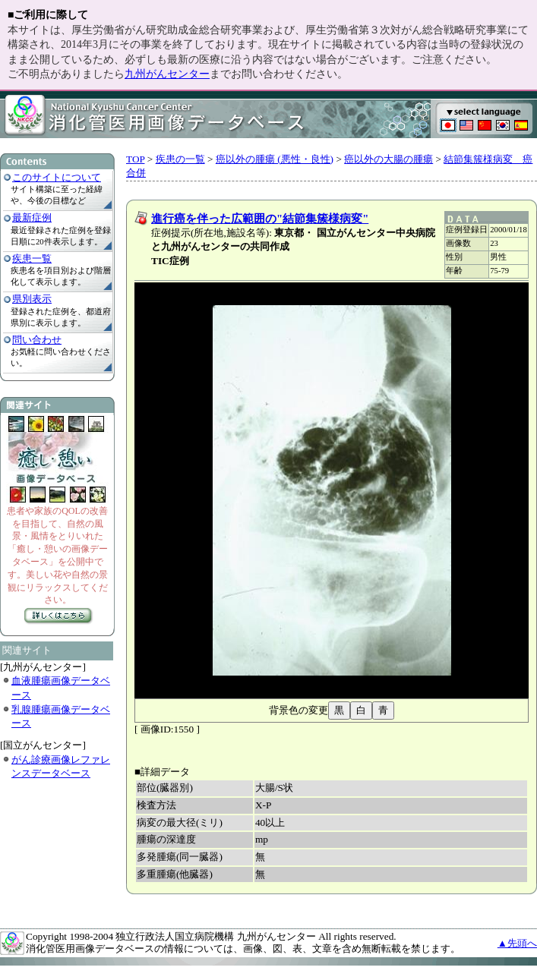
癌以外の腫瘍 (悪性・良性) (275, 159)
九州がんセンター (167, 74)
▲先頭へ (517, 943)
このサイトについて (57, 177)
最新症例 (32, 217)
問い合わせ (37, 340)
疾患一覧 (32, 258)
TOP (135, 159)
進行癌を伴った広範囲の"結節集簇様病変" (260, 219)
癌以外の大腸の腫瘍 (389, 159)
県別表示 (32, 299)
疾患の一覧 (180, 159)
